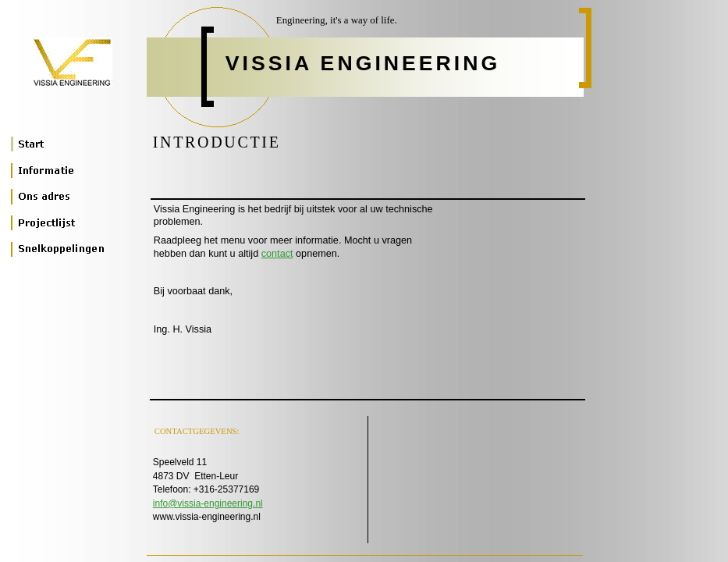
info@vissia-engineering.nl (208, 503)
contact (277, 254)
